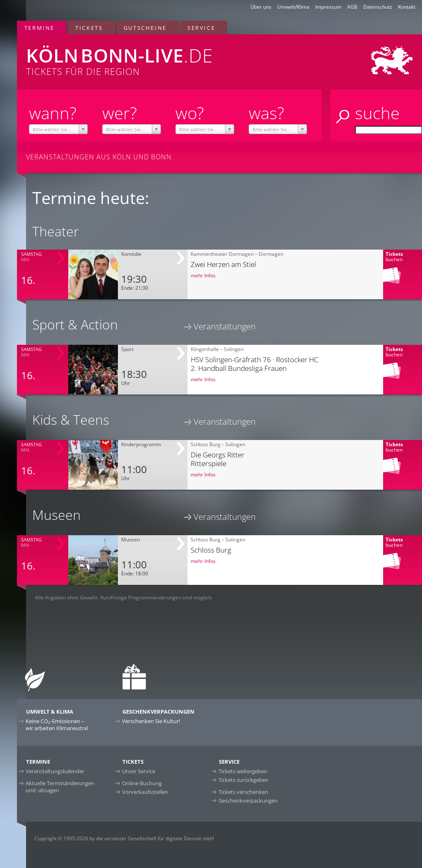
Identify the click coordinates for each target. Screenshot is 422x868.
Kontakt (407, 7)
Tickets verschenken (243, 792)
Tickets (89, 28)
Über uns (261, 7)
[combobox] (58, 129)
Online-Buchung (142, 783)
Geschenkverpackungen (248, 801)
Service (201, 28)
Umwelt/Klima (293, 7)
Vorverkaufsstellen (145, 792)
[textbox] (58, 130)
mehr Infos (203, 275)
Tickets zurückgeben (243, 780)
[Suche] (388, 130)
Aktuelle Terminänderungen (60, 787)
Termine (40, 28)
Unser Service (139, 771)
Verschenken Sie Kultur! (151, 721)
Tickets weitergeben (243, 771)
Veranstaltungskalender (55, 771)
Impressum (328, 7)
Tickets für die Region (139, 56)
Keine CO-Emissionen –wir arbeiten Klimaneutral (57, 725)
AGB (352, 7)
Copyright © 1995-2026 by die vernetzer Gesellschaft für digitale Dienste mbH (124, 838)
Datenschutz (378, 7)
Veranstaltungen (225, 326)
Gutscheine (145, 28)
